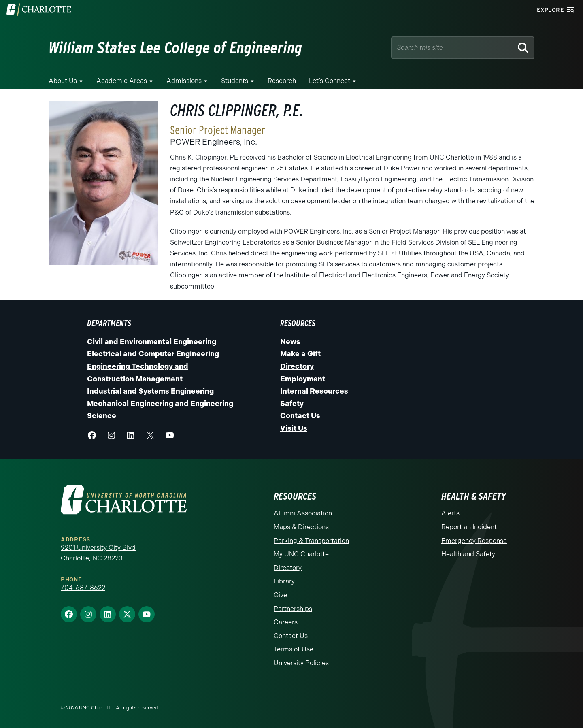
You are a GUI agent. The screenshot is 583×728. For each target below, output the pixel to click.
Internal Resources (314, 391)
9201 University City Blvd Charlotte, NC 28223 (98, 553)
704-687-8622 (83, 588)
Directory (297, 366)
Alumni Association (303, 513)
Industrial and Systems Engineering (150, 391)
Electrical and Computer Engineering (153, 354)
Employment (303, 379)
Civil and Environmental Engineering (152, 342)
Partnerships (293, 609)
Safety (292, 404)
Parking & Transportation (311, 541)
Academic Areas (122, 81)
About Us (63, 81)
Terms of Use (294, 649)
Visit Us (294, 428)
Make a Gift (300, 354)
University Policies (301, 663)
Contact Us (300, 416)
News (290, 342)
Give (280, 595)
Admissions (184, 81)
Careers (286, 622)
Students (235, 81)
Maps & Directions (301, 527)
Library (284, 581)
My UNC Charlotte (301, 554)
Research (282, 81)
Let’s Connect (330, 81)
